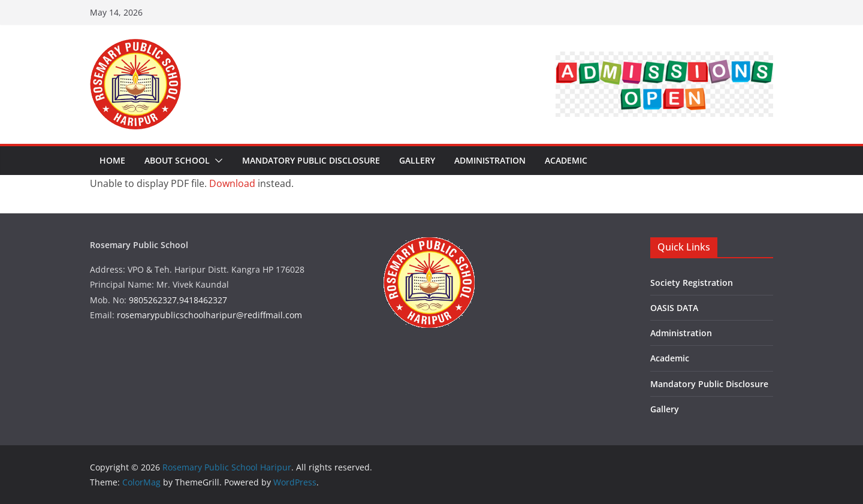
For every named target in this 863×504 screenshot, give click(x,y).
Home (112, 160)
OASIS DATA (674, 308)
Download (232, 183)
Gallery (417, 160)
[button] (216, 161)
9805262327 (153, 300)
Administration (490, 160)
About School (177, 160)
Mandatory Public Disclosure (311, 160)
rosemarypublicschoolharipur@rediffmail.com (209, 315)
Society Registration (692, 283)
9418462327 (203, 300)
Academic (566, 160)
